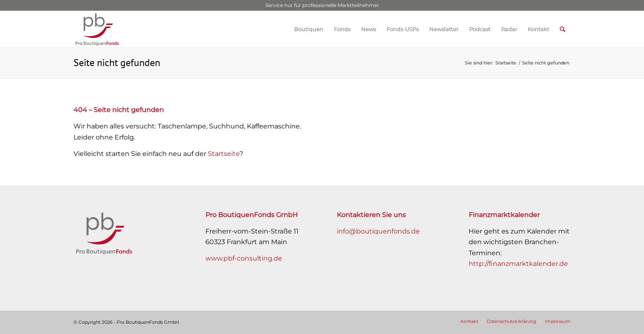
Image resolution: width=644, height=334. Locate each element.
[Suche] (562, 29)
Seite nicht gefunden (117, 63)
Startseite (224, 154)
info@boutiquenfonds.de (378, 231)
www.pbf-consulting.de (244, 258)
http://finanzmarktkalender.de (518, 264)
